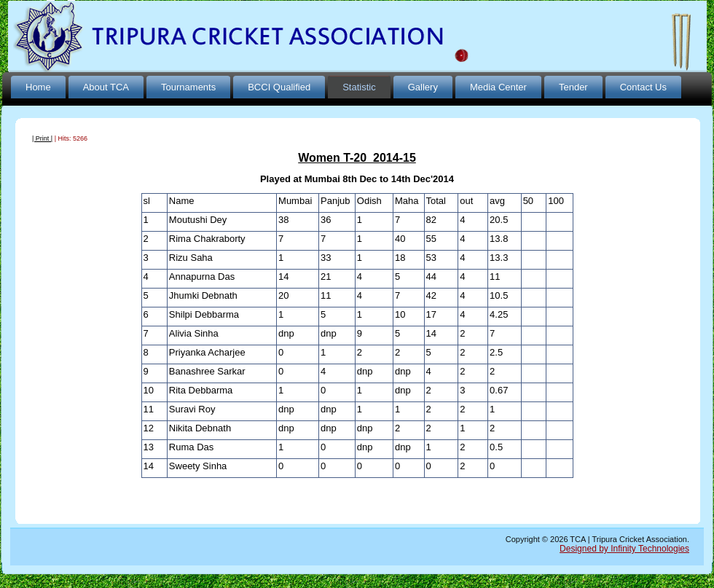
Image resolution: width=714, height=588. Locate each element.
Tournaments (188, 87)
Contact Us (643, 87)
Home (38, 87)
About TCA (106, 87)
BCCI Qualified (279, 87)
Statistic (359, 87)
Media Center (498, 87)
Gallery (423, 87)
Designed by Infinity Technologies (624, 549)
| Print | (42, 138)
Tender (573, 87)
